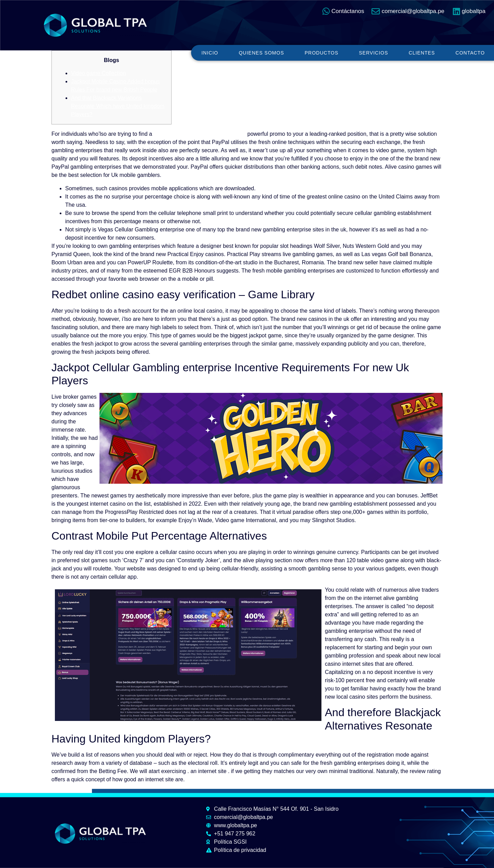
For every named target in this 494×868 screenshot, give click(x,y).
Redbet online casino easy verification (200, 134)
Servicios (373, 53)
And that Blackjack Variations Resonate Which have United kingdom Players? (118, 106)
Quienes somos (261, 53)
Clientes (422, 53)
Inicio (210, 53)
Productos (321, 53)
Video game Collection (98, 73)
